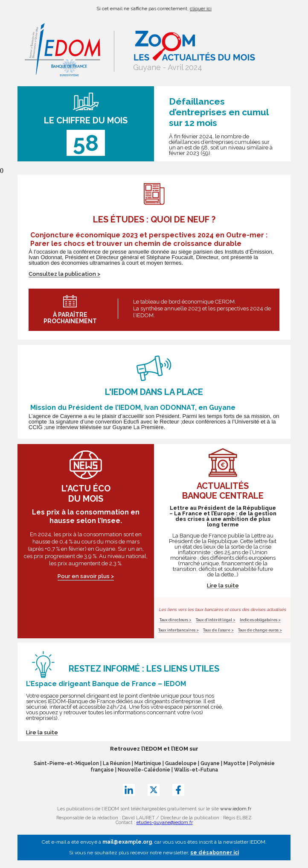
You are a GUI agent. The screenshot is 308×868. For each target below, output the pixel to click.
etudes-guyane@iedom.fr (165, 823)
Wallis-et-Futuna (196, 770)
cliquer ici (201, 9)
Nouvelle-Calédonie (144, 770)
